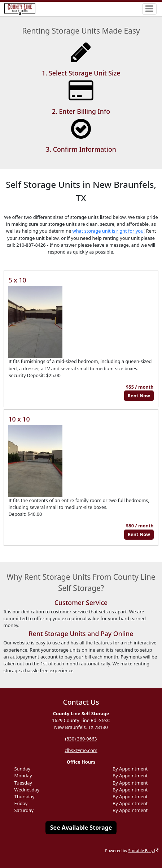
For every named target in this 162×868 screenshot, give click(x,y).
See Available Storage (81, 828)
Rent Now (139, 396)
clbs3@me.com (81, 750)
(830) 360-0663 (81, 739)
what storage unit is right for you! (109, 231)
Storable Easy (143, 850)
